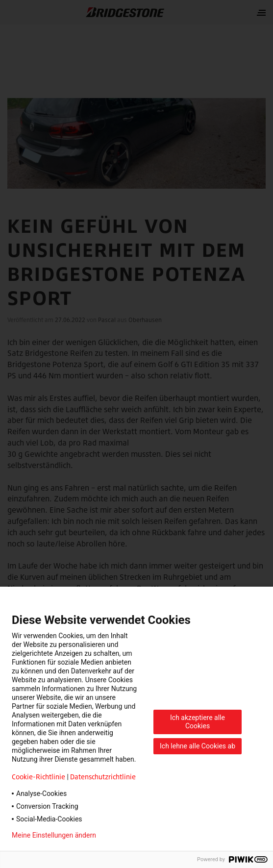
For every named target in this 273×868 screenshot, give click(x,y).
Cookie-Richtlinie (38, 777)
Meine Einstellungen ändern (54, 835)
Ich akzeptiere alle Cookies (198, 722)
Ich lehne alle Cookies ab (198, 746)
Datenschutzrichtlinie (103, 777)
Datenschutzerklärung (145, 835)
